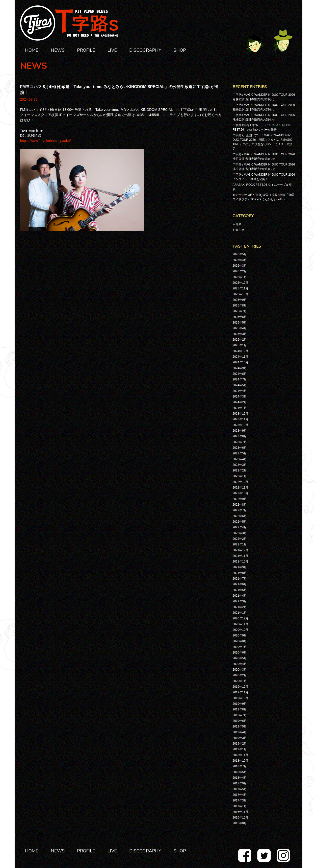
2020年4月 (240, 664)
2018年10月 (240, 761)
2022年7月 (240, 510)
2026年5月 (240, 254)
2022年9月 (240, 499)
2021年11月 (240, 556)
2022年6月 (240, 516)
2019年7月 (240, 715)
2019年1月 (240, 749)
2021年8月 (240, 573)
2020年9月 (240, 635)
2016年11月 (240, 812)
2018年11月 (240, 755)
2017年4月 (240, 795)
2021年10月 (240, 562)
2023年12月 (240, 414)
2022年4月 (240, 527)
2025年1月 (240, 345)
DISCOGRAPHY (145, 50)
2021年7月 (240, 579)
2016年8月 (240, 823)
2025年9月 (240, 300)
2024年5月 (240, 385)
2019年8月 (240, 709)
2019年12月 (240, 687)
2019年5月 (240, 727)
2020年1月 (240, 681)
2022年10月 (240, 493)
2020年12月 (240, 618)
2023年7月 (240, 442)
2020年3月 (240, 670)
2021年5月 (240, 590)
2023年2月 (240, 470)
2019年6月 (240, 721)
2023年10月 (240, 425)
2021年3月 (240, 601)
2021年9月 (240, 567)
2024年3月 (240, 397)
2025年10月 (240, 294)
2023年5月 (240, 453)
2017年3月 (240, 800)
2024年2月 (240, 402)
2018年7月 (240, 766)
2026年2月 (240, 271)
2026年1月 (240, 277)
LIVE (112, 50)
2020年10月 (240, 630)
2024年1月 (240, 408)
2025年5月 (240, 323)
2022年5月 (240, 522)
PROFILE (86, 50)
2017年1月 (240, 806)
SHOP (180, 50)
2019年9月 (240, 704)
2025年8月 (240, 305)
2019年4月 (240, 732)
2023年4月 (240, 459)
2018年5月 (240, 772)
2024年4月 (240, 391)
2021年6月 (240, 584)
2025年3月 (240, 334)
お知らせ (238, 230)
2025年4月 (240, 328)
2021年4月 (240, 596)
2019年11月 (240, 692)
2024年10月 (240, 362)
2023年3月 (240, 465)
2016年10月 (240, 818)
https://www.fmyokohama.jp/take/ (45, 141)
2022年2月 (240, 539)
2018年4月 (240, 778)
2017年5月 (240, 789)
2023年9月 (240, 431)
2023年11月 (240, 419)
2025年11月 (240, 288)
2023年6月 (240, 448)
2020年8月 (240, 641)
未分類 (237, 224)
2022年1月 (240, 544)
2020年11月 (240, 624)
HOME (32, 50)
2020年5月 (240, 658)
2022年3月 (240, 533)
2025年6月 (240, 317)
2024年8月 (240, 374)
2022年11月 (240, 488)
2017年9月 (240, 783)
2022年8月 (240, 505)
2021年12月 (240, 550)
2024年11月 (240, 357)
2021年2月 (240, 607)
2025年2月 (240, 340)
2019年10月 (240, 698)
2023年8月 (240, 436)
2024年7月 (240, 379)
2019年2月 (240, 744)
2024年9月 (240, 368)
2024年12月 (240, 351)
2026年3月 (240, 266)
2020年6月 (240, 653)
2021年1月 (240, 613)
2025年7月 (240, 311)
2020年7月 (240, 647)
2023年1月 (240, 476)
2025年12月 (240, 283)
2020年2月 (240, 675)
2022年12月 (240, 482)
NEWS (58, 50)
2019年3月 (240, 738)
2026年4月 (240, 260)
